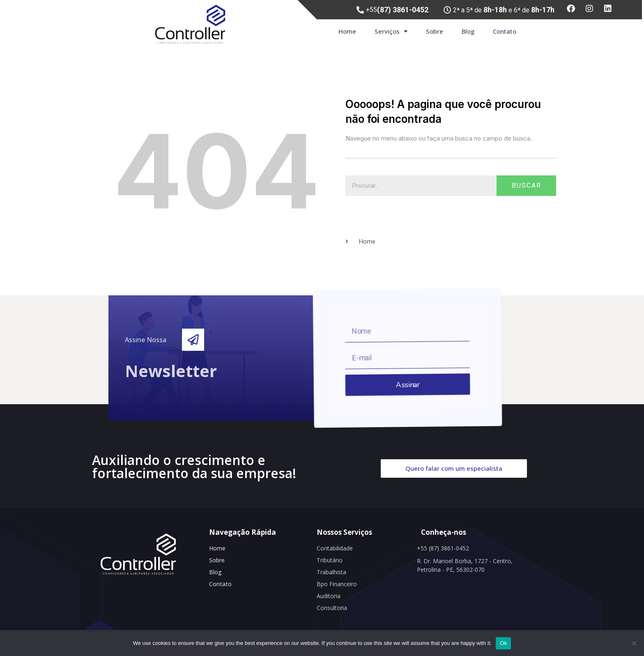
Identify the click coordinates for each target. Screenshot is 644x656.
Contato (505, 31)
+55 (397, 10)
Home (347, 31)
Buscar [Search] (527, 185)
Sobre (435, 31)
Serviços (391, 31)
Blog (468, 31)
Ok (503, 643)
